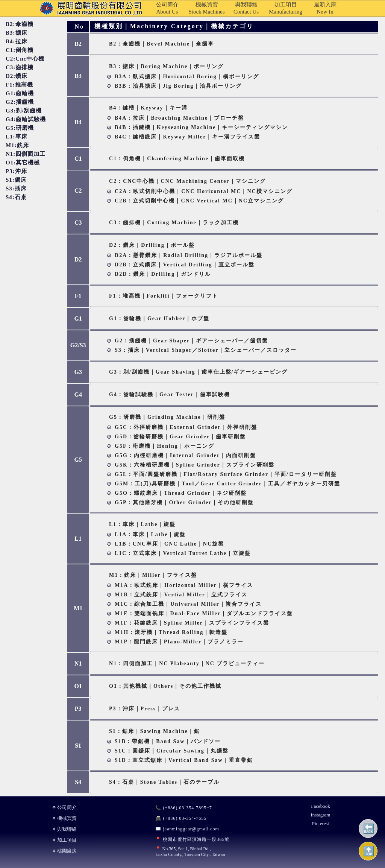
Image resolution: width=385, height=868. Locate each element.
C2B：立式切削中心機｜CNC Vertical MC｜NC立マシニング (199, 201)
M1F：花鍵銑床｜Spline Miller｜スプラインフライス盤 (192, 623)
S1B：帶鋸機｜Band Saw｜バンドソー (168, 741)
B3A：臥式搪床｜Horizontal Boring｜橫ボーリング (187, 77)
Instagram (320, 815)
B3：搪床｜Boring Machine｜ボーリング (166, 66)
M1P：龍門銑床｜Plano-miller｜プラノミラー (179, 642)
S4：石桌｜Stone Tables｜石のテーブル (164, 782)
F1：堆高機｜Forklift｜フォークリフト (164, 296)
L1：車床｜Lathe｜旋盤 (142, 524)
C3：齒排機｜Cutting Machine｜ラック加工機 (174, 223)
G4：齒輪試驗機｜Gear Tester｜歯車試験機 (170, 394)
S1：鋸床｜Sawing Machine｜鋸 (155, 731)
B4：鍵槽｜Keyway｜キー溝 (148, 108)
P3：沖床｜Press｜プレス (145, 709)
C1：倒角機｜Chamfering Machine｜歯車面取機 (177, 159)
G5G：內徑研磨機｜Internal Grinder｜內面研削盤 (185, 455)
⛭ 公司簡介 (64, 807)
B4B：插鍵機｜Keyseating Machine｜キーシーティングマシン (201, 127)
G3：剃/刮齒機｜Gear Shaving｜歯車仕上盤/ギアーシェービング (198, 372)
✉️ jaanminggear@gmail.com (187, 829)
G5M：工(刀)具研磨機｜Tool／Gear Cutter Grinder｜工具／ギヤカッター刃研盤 (227, 484)
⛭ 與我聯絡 (64, 829)
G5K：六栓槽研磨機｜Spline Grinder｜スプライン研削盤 (195, 465)
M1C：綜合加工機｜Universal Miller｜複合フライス (188, 604)
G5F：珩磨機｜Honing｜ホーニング (164, 446)
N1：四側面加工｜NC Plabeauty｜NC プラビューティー (187, 664)
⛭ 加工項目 (64, 840)
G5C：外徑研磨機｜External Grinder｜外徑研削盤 (186, 427)
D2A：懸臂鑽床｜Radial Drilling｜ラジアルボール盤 (189, 255)
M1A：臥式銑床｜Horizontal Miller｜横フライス (184, 585)
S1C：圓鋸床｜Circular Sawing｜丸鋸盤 (172, 751)
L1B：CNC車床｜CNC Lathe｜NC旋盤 (169, 544)
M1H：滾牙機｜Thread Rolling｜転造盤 (171, 632)
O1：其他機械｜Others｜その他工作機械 (165, 686)
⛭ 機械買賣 (64, 818)
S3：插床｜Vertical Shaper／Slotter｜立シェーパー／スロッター (206, 350)
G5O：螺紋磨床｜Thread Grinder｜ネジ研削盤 (181, 493)
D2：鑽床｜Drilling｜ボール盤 (152, 245)
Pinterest (321, 823)
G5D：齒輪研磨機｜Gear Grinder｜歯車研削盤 (180, 437)
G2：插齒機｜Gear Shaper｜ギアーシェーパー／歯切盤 (191, 341)
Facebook (321, 806)
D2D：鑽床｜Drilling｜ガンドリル (163, 274)
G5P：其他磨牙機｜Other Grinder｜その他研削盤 (184, 502)
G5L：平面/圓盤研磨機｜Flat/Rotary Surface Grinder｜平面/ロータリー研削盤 (226, 474)
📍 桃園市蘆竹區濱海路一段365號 (192, 839)
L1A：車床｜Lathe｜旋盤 (150, 534)
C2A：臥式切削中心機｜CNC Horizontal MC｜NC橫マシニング (204, 191)
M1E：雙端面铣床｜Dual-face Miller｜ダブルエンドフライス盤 (204, 613)
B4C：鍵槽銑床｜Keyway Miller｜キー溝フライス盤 (187, 137)
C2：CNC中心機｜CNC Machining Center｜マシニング (187, 181)
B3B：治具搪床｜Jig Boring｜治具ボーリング (178, 86)
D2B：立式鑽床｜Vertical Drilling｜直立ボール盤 (185, 265)
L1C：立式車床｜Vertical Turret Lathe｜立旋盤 (183, 553)
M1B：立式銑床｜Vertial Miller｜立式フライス (181, 595)
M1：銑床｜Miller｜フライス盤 (153, 575)
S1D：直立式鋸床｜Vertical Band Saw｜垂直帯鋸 (184, 760)
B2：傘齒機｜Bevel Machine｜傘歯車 (161, 44)
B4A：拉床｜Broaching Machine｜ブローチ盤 (179, 118)
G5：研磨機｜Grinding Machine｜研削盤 (167, 417)
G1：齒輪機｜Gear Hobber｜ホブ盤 (159, 318)
